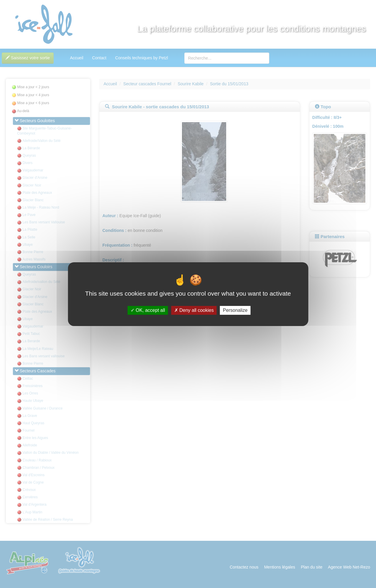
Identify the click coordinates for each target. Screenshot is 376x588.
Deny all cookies (194, 310)
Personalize (235, 310)
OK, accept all (148, 310)
